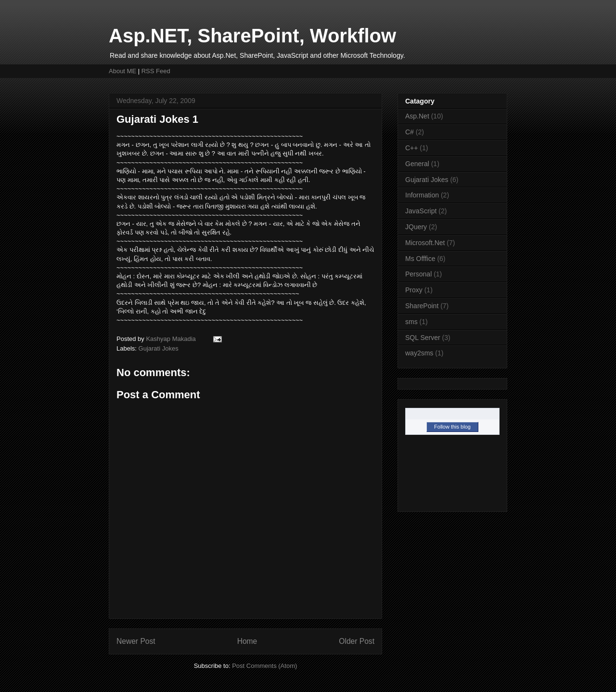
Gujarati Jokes (159, 348)
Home (247, 641)
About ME (122, 71)
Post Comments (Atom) (264, 666)
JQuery (416, 227)
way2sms (419, 353)
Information (422, 195)
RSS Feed (156, 71)
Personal (418, 274)
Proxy (414, 290)
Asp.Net (417, 116)
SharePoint (422, 306)
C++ (411, 148)
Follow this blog (452, 427)
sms (411, 322)
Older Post (357, 641)
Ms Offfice (420, 259)
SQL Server (423, 338)
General (417, 164)
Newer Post (136, 641)
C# (410, 132)
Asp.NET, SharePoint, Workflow (252, 36)
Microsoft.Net (425, 243)
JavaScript (421, 211)
